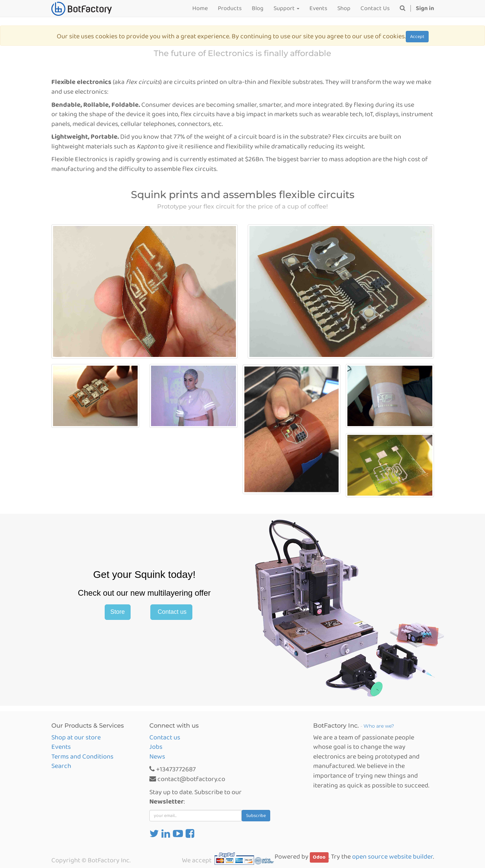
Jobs (156, 747)
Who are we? (379, 726)
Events (61, 747)
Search (61, 766)
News (157, 757)
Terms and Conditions (82, 757)
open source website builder (393, 857)
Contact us (171, 612)
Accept (417, 37)
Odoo (319, 857)
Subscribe (256, 816)
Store (118, 612)
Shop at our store (76, 737)
